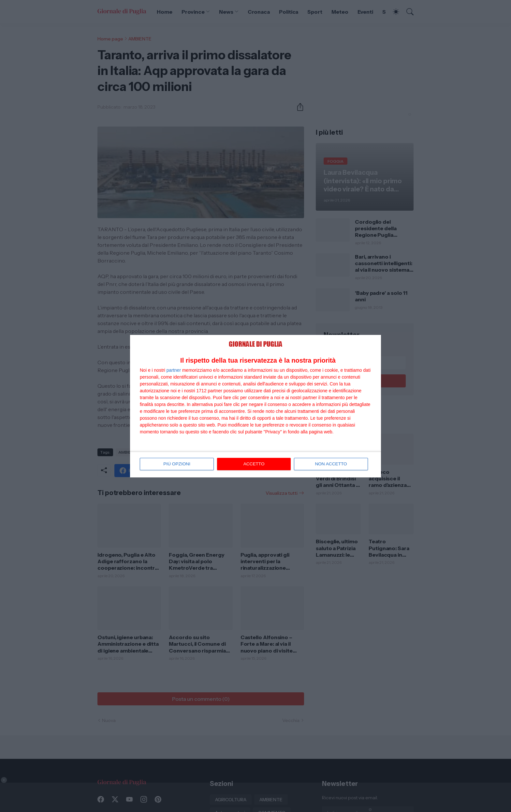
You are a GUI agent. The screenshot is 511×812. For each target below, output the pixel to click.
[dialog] (255, 406)
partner (174, 370)
